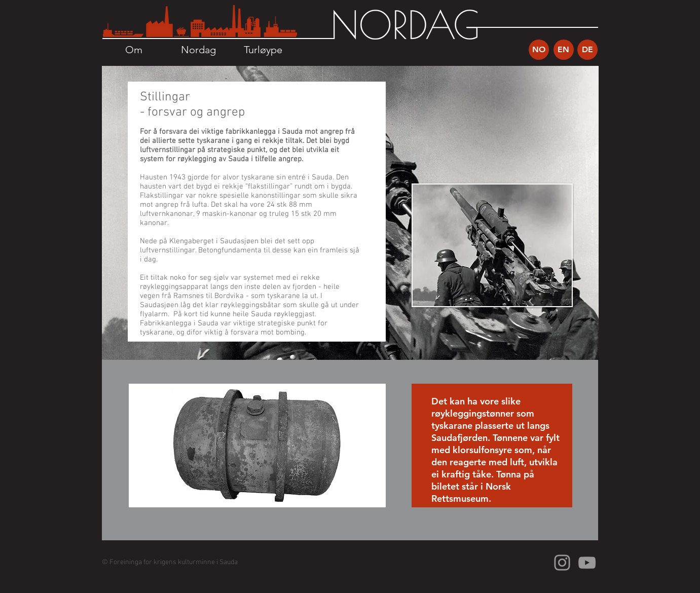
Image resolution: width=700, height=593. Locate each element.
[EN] (564, 50)
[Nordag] (198, 50)
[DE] (587, 50)
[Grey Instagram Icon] (562, 563)
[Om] (134, 50)
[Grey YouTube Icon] (587, 563)
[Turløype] (263, 50)
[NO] (539, 50)
